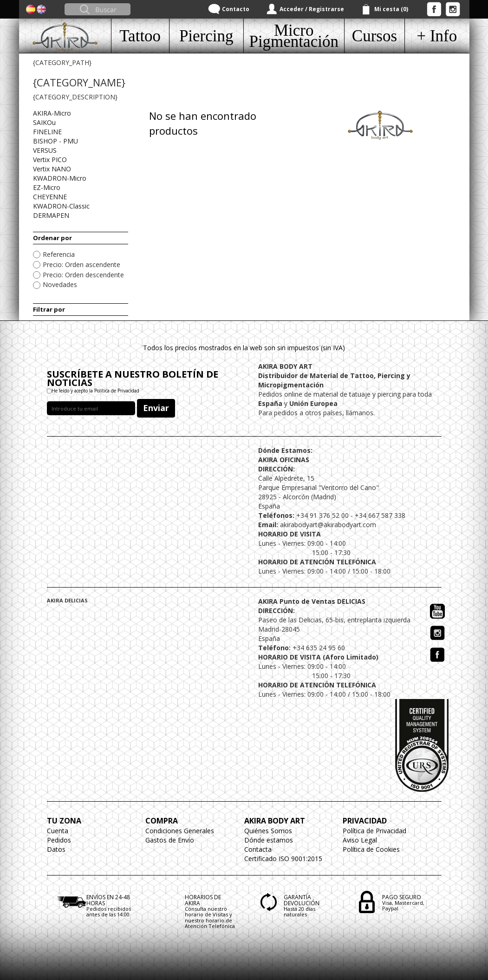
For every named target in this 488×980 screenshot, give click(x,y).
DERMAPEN (51, 215)
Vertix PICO (50, 160)
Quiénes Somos (268, 831)
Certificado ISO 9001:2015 (283, 859)
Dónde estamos (269, 840)
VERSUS (45, 150)
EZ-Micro (47, 187)
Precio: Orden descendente (83, 275)
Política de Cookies (371, 849)
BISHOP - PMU (55, 141)
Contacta (258, 849)
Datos (56, 849)
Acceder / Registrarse (312, 9)
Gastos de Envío (170, 840)
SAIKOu (44, 122)
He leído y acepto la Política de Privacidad (95, 391)
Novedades (60, 284)
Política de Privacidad (374, 831)
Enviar (156, 408)
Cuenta (58, 831)
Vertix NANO (52, 169)
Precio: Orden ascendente (81, 265)
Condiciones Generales (180, 831)
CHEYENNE (50, 197)
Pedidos (59, 840)
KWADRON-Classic (61, 206)
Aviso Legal (360, 840)
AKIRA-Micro (52, 113)
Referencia (59, 254)
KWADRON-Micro (60, 178)
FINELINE (47, 132)
